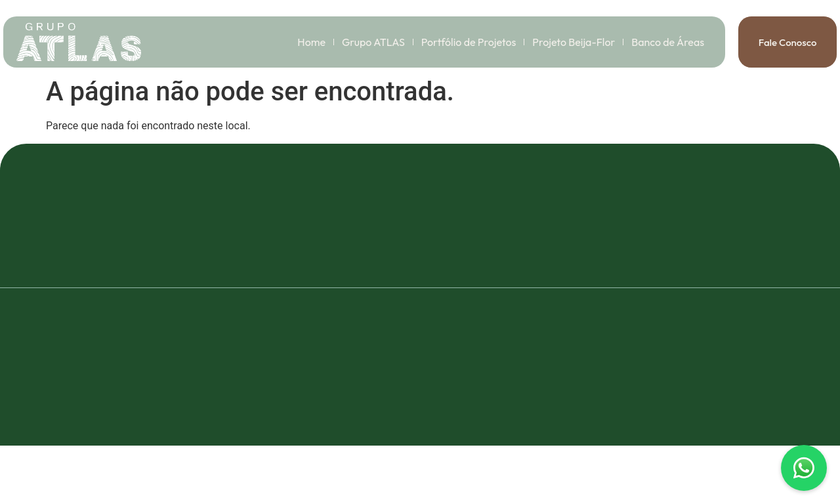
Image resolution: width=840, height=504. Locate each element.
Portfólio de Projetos (469, 42)
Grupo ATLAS (373, 42)
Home (311, 42)
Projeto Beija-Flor (574, 42)
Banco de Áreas (668, 42)
